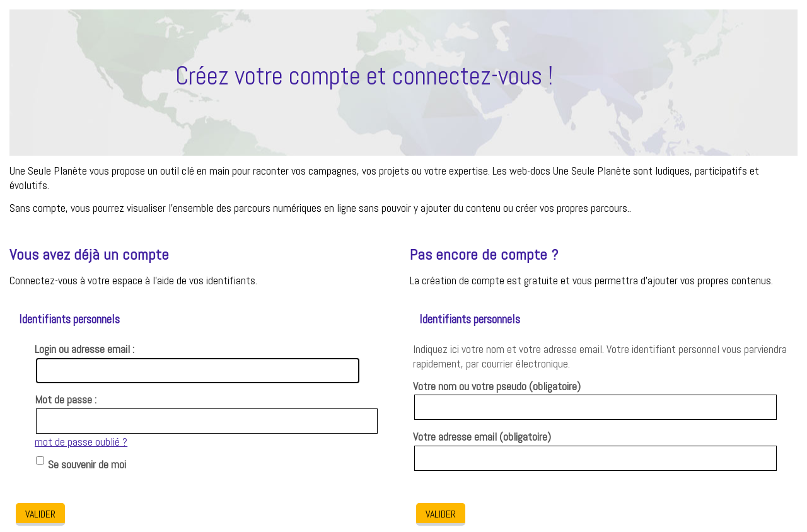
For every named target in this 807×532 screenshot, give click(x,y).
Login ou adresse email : (84, 349)
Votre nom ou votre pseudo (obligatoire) (497, 386)
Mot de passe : (66, 400)
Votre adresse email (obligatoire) (482, 437)
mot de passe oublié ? (81, 442)
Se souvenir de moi (87, 465)
